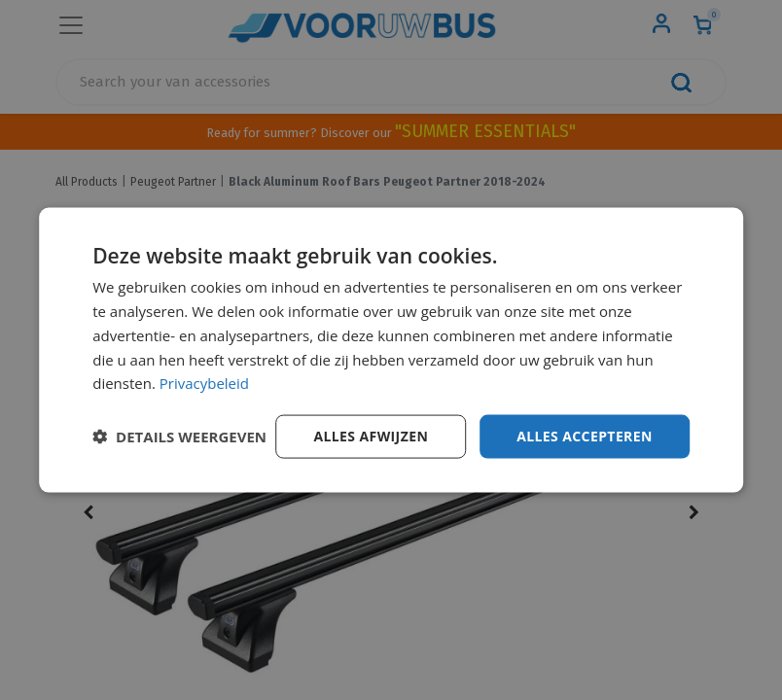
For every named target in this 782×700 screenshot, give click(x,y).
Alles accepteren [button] (585, 436)
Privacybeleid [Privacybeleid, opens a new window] (204, 383)
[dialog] (391, 350)
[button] (179, 437)
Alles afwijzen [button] (371, 436)
